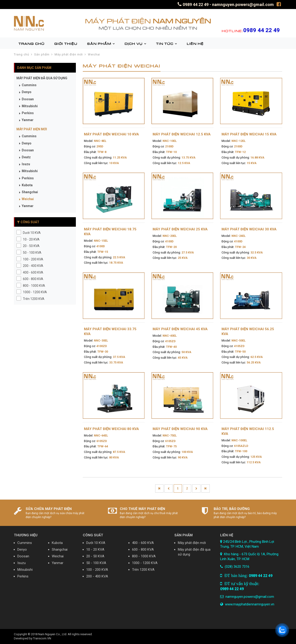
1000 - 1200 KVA (145, 563)
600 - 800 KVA (143, 549)
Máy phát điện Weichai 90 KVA (180, 429)
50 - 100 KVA (96, 563)
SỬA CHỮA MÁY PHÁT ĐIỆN (49, 509)
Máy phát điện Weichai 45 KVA (180, 329)
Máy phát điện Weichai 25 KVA (180, 229)
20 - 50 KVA (95, 556)
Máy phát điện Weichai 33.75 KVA (110, 331)
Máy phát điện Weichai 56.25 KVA (248, 331)
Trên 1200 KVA (143, 570)
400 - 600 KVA (143, 543)
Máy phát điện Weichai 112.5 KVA (248, 431)
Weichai (94, 54)
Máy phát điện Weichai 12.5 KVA (182, 134)
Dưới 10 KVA (96, 543)
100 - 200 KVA (97, 570)
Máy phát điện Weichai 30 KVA (249, 229)
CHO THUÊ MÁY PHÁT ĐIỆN (142, 509)
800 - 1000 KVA (144, 556)
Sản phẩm (42, 54)
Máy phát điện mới (69, 54)
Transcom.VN (42, 638)
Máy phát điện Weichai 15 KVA (249, 134)
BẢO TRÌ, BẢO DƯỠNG (232, 509)
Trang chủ (22, 54)
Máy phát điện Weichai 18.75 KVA (110, 232)
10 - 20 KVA (95, 549)
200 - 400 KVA (97, 576)
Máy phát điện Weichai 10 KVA (111, 134)
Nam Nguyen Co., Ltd (52, 634)
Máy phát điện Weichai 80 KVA (111, 429)
